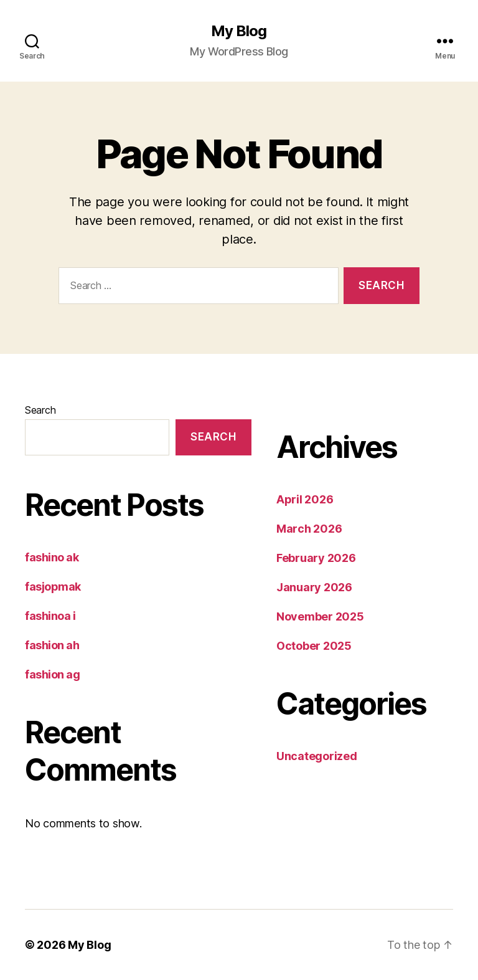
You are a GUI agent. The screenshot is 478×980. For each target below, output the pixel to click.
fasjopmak (53, 587)
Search (40, 410)
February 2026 (316, 558)
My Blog (239, 31)
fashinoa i (50, 616)
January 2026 (314, 587)
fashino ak (52, 557)
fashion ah (52, 645)
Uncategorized (317, 756)
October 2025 (314, 646)
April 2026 (305, 499)
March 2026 (309, 529)
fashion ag (53, 674)
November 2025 (320, 616)
